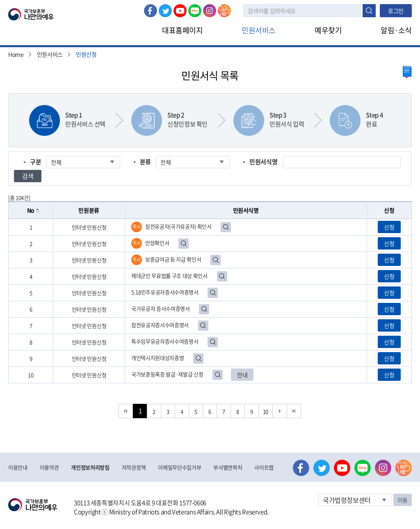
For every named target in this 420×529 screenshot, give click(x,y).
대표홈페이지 (182, 30)
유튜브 (180, 11)
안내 (242, 375)
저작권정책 (134, 467)
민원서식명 (263, 162)
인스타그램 (210, 11)
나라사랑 (224, 11)
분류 (145, 162)
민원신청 (86, 54)
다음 (280, 411)
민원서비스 (259, 30)
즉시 (136, 227)
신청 (389, 227)
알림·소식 (396, 30)
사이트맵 (264, 467)
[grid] (210, 301)
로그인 (396, 11)
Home (16, 54)
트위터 (165, 11)
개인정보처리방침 (90, 467)
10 (266, 411)
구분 (35, 162)
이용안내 (18, 467)
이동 (403, 500)
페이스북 (151, 11)
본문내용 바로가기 (0, 0)
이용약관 (49, 467)
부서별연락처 (228, 467)
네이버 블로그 (195, 11)
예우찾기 (328, 30)
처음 (126, 411)
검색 (369, 11)
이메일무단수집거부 (179, 467)
